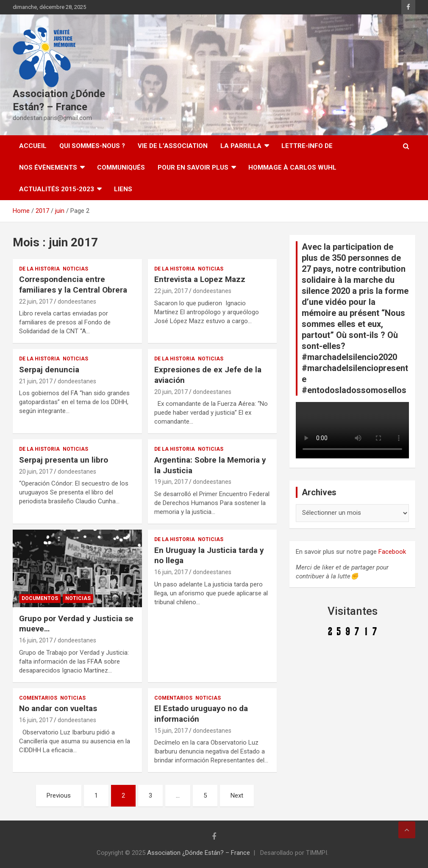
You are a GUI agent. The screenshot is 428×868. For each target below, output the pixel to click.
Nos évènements (48, 167)
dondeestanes (77, 301)
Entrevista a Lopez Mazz (200, 279)
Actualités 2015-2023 (57, 189)
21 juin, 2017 (36, 381)
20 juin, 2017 (171, 392)
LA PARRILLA (241, 146)
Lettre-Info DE (307, 146)
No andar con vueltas (58, 708)
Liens (123, 189)
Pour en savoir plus (193, 167)
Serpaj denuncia (49, 370)
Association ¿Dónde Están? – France (199, 853)
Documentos (40, 598)
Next (237, 795)
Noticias (75, 269)
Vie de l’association (173, 146)
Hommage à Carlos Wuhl (292, 167)
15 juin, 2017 (171, 731)
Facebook (392, 552)
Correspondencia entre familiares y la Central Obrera (73, 285)
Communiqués (121, 167)
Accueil (33, 146)
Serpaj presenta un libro (64, 460)
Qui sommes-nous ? (92, 146)
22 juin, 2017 (36, 301)
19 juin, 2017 (171, 482)
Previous (59, 795)
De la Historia (39, 269)
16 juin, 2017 (36, 640)
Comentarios (38, 698)
